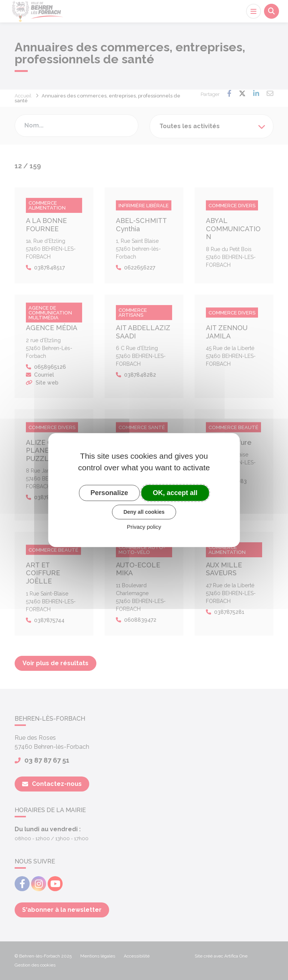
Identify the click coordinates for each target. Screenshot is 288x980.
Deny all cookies (144, 512)
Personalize (109, 492)
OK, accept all (175, 492)
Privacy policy (144, 527)
